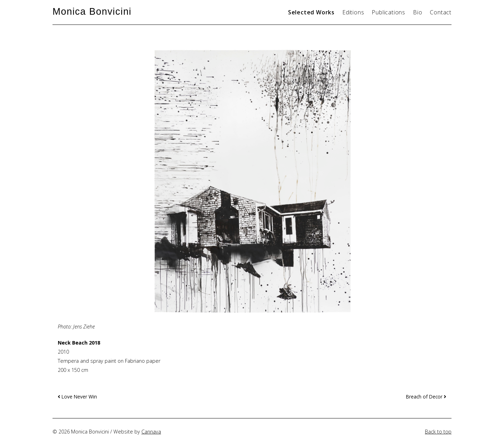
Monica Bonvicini (92, 11)
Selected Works (311, 12)
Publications (388, 12)
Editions (353, 12)
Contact (441, 12)
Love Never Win (77, 397)
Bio (418, 12)
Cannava (151, 432)
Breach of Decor (426, 397)
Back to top (438, 432)
